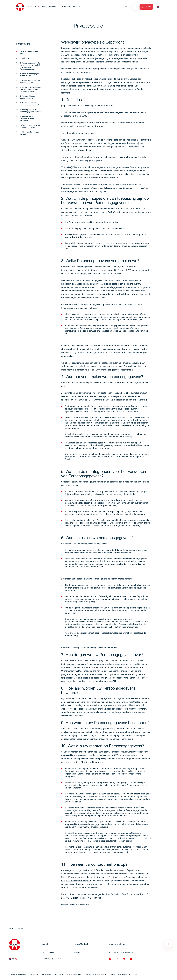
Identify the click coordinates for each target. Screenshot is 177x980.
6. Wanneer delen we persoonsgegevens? (28, 97)
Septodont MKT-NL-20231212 (128, 975)
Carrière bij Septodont (50, 959)
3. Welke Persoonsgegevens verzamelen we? (31, 75)
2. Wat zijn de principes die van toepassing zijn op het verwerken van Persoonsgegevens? (30, 66)
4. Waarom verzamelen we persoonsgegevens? (30, 82)
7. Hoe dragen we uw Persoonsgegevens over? (30, 104)
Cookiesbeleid (59, 975)
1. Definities (24, 58)
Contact (127, 7)
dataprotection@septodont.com (101, 90)
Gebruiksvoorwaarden (74, 975)
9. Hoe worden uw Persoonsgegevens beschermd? (27, 119)
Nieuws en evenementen (71, 7)
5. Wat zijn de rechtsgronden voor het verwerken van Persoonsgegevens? (31, 89)
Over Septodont (48, 952)
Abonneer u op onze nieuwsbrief (121, 953)
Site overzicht (34, 975)
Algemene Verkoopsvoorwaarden (95, 975)
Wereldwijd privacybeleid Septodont (29, 53)
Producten (32, 7)
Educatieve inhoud (49, 7)
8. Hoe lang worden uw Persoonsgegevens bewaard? (31, 111)
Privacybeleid (46, 975)
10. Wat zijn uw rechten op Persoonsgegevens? (30, 126)
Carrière (112, 975)
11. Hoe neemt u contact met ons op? (31, 133)
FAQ (75, 959)
